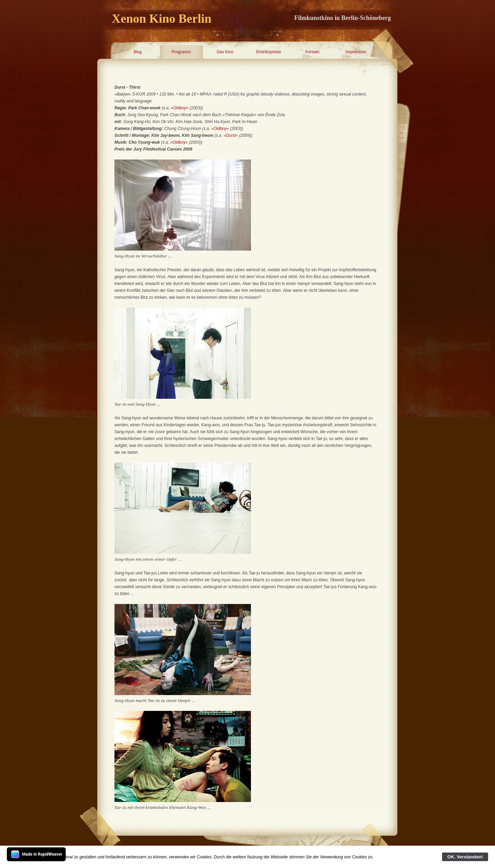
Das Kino (225, 52)
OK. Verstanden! (465, 857)
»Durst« (231, 135)
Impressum (356, 52)
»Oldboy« (180, 108)
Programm (181, 52)
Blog (137, 52)
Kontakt (312, 52)
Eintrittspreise (269, 52)
